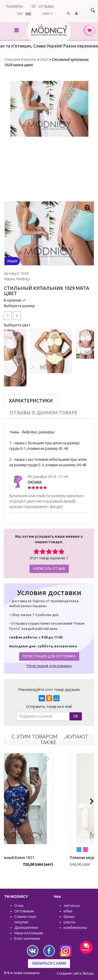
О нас (19, 906)
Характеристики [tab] (31, 401)
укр (28, 13)
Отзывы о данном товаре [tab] (44, 413)
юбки (68, 911)
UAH (46, 14)
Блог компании (27, 939)
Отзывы (46, 7)
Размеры (15, 7)
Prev (17, 135)
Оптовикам (24, 911)
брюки (69, 917)
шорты (69, 922)
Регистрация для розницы (49, 666)
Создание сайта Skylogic (75, 973)
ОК (76, 716)
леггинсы (72, 906)
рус (20, 13)
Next (82, 135)
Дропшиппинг (26, 928)
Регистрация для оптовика (49, 656)
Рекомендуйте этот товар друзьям (49, 690)
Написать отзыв (49, 569)
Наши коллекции (29, 933)
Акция (12, 261)
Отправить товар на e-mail (49, 707)
